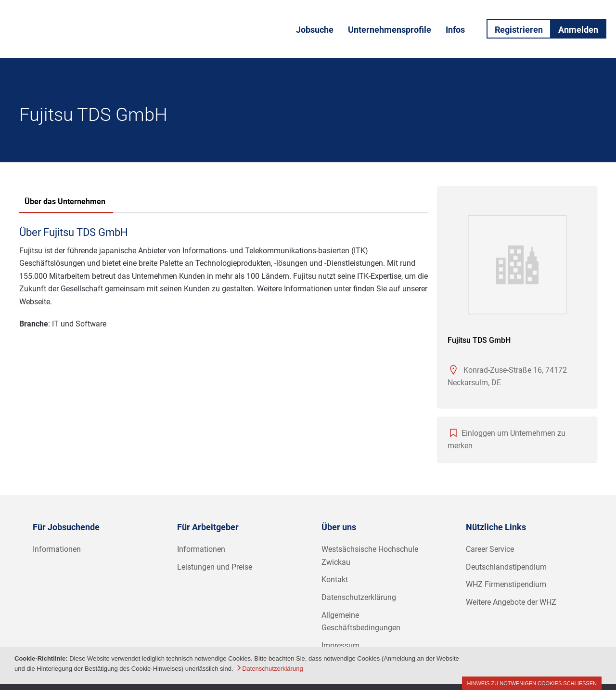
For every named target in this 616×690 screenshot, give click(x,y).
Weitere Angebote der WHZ (511, 602)
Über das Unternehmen (65, 202)
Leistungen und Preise (215, 567)
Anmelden (578, 30)
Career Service (490, 549)
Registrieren (519, 30)
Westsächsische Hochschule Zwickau (370, 556)
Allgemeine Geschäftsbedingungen (361, 622)
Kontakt (335, 579)
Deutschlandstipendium (506, 567)
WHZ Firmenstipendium (506, 584)
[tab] (65, 203)
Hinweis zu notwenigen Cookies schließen (532, 683)
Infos (455, 30)
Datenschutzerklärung (359, 597)
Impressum (340, 645)
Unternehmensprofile (390, 30)
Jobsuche (315, 30)
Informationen (57, 549)
